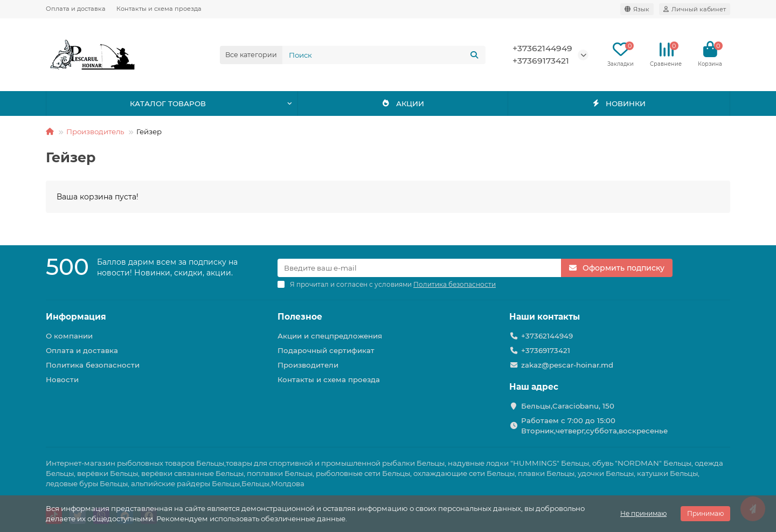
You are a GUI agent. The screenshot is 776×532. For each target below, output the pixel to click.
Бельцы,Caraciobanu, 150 (568, 406)
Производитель (95, 132)
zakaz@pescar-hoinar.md (567, 365)
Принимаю (705, 513)
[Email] (419, 268)
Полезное (300, 317)
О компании (69, 336)
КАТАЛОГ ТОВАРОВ (168, 103)
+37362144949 (542, 48)
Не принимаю (643, 513)
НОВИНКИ (619, 103)
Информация (76, 317)
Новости (62, 379)
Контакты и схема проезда (159, 9)
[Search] (384, 55)
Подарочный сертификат (326, 350)
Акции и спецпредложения (330, 336)
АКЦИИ (403, 103)
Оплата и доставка (76, 9)
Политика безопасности (93, 365)
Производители (308, 365)
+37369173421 (541, 61)
